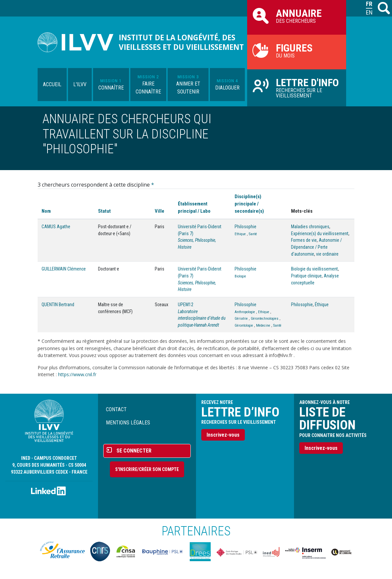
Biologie (240, 276)
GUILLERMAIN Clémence (64, 269)
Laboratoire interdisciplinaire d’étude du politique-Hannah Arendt (202, 318)
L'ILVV (80, 84)
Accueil (52, 84)
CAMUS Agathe (56, 227)
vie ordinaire (327, 254)
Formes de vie (304, 240)
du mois (297, 50)
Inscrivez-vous (223, 435)
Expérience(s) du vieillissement (320, 234)
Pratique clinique (306, 276)
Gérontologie (244, 326)
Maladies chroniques (310, 227)
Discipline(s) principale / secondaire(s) (249, 204)
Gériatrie (241, 319)
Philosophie (245, 227)
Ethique (240, 234)
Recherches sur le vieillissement (297, 88)
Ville (160, 211)
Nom (46, 211)
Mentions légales (128, 423)
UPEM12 (186, 305)
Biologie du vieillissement (314, 269)
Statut (104, 211)
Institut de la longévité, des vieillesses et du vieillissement (181, 42)
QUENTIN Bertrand (58, 305)
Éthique (322, 305)
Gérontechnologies (265, 319)
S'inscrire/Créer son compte (147, 469)
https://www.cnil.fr (77, 374)
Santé (253, 234)
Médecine (263, 326)
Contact (116, 409)
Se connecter (134, 451)
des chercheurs (297, 16)
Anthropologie (245, 312)
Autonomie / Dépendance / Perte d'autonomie (316, 247)
